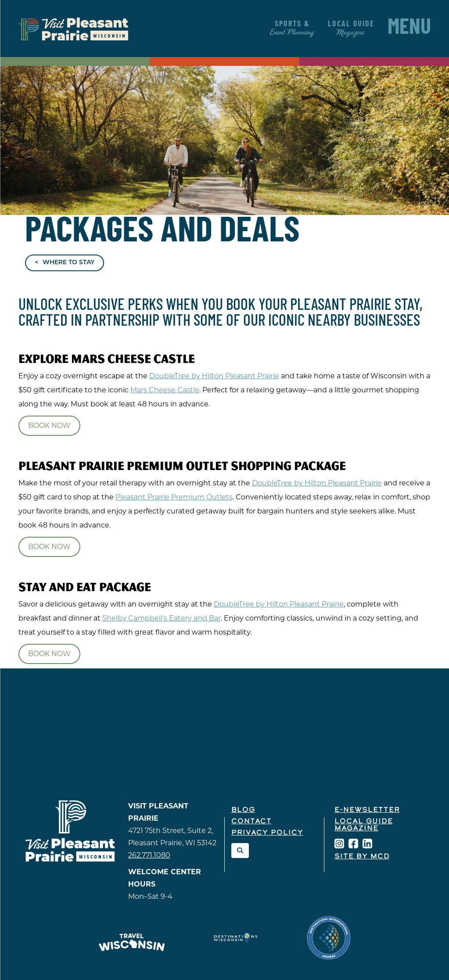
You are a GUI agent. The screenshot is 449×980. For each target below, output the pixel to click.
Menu (409, 29)
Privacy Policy (267, 833)
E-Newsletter (367, 810)
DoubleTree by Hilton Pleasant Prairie (214, 376)
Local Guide (351, 28)
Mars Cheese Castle (165, 390)
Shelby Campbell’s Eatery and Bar (162, 618)
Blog (243, 810)
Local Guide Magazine (364, 825)
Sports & (293, 28)
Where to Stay (68, 263)
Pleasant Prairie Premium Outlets (174, 497)
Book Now (49, 425)
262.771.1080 (149, 855)
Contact (251, 822)
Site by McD (362, 857)
